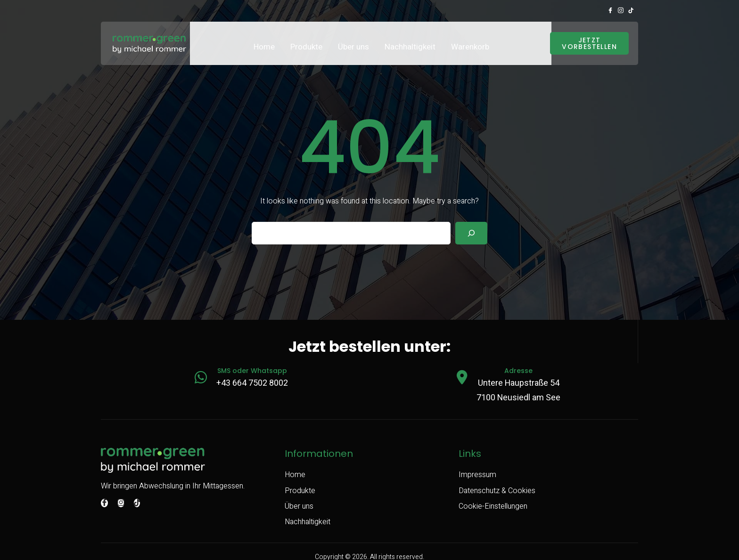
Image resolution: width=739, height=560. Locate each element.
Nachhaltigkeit (410, 39)
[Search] (471, 225)
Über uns (353, 39)
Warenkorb (470, 39)
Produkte (306, 39)
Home (264, 39)
